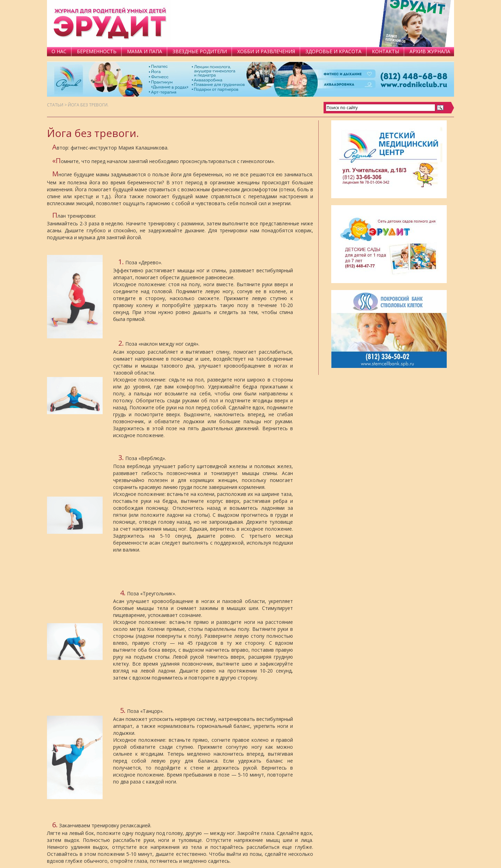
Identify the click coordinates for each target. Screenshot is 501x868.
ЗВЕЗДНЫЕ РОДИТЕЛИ (200, 51)
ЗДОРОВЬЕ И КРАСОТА (333, 51)
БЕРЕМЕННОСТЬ (97, 51)
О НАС (59, 51)
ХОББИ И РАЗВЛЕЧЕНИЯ (266, 51)
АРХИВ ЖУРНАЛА (430, 51)
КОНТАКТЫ (385, 51)
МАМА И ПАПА (145, 51)
